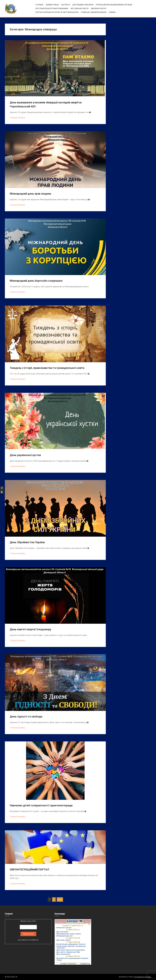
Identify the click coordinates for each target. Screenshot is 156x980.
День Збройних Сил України (27, 542)
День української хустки (25, 455)
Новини (112, 12)
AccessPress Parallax (143, 977)
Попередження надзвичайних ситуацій (114, 5)
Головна (39, 5)
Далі (60, 899)
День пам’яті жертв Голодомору (30, 629)
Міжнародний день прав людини (30, 194)
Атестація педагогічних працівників (52, 9)
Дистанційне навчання (83, 5)
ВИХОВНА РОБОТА (99, 9)
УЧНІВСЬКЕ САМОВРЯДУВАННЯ (94, 12)
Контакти (66, 5)
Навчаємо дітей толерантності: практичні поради (41, 805)
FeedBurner (34, 940)
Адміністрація (52, 5)
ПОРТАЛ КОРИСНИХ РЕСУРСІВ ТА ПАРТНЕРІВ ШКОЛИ (57, 12)
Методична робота (80, 9)
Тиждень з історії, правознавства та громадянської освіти (47, 368)
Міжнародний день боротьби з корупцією (36, 281)
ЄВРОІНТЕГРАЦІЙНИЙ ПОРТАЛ (29, 870)
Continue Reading (18, 118)
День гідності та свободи (26, 717)
